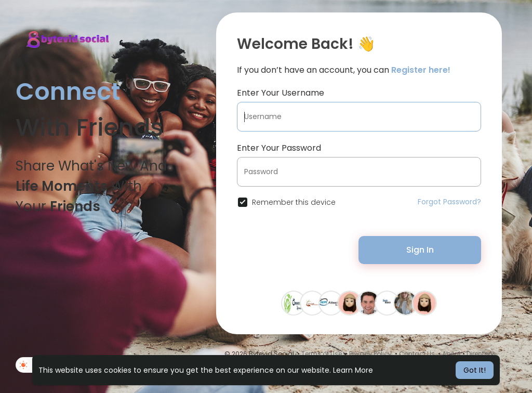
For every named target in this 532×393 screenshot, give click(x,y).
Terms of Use (322, 354)
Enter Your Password (279, 148)
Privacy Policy (370, 354)
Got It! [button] (475, 370)
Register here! (421, 70)
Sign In (420, 250)
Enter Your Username (281, 93)
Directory (480, 354)
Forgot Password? (449, 202)
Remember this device (294, 202)
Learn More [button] (353, 370)
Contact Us (417, 354)
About (451, 354)
